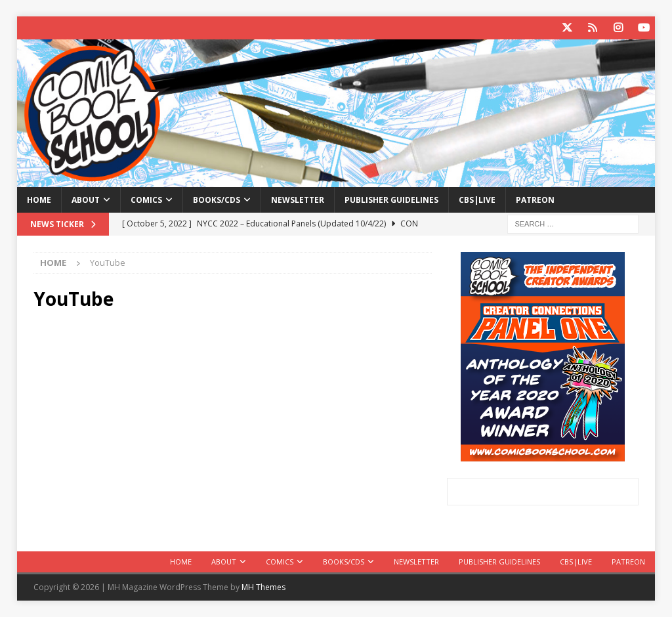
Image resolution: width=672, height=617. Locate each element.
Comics (146, 200)
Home (39, 200)
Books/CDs (217, 200)
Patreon (535, 200)
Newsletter (298, 200)
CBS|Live (477, 200)
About (86, 200)
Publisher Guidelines (391, 200)
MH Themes (263, 587)
